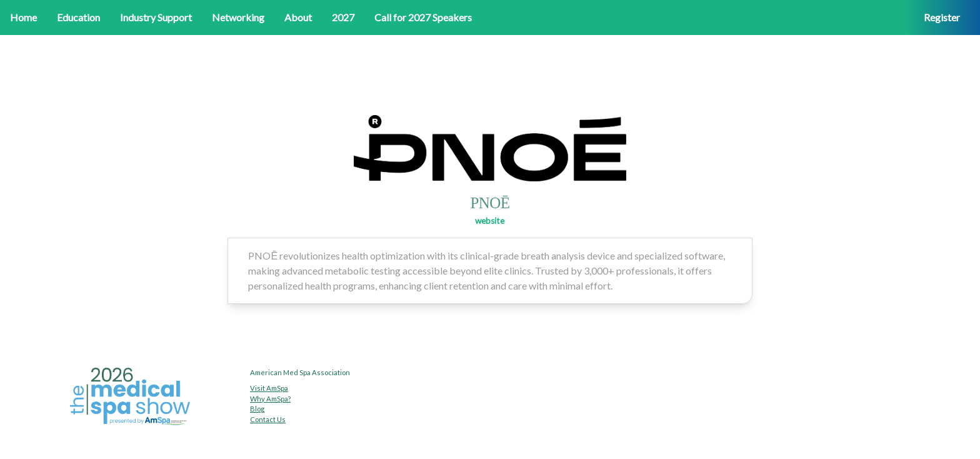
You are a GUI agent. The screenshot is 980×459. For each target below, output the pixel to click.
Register (942, 17)
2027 (343, 17)
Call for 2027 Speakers (423, 17)
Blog (257, 409)
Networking (238, 17)
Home (23, 17)
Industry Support (156, 17)
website (490, 221)
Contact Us (268, 419)
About (298, 17)
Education (78, 17)
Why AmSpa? (270, 399)
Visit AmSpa (269, 388)
